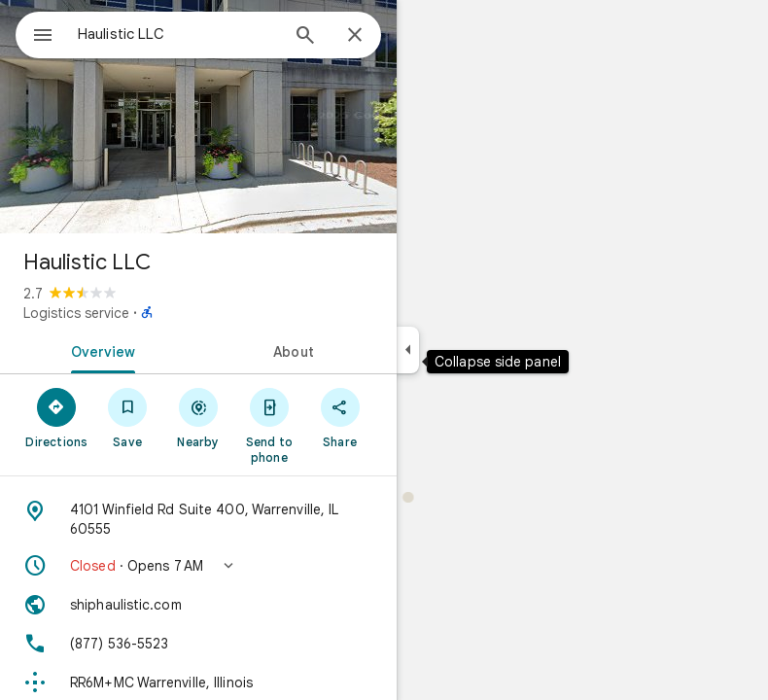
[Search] (305, 37)
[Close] (355, 36)
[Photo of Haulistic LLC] (198, 117)
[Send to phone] (269, 425)
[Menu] (43, 37)
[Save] (128, 417)
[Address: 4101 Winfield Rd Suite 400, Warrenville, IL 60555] (198, 519)
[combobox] (178, 34)
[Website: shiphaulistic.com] (198, 605)
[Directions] (57, 417)
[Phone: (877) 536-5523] (198, 644)
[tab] (99, 350)
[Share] (340, 417)
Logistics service (76, 313)
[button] (198, 566)
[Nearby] (199, 417)
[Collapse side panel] (408, 350)
